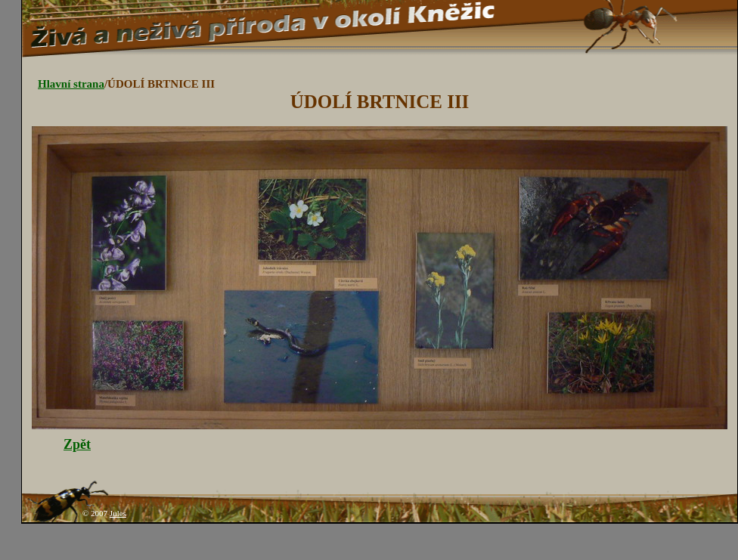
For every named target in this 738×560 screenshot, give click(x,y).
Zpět (77, 444)
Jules (118, 513)
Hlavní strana (71, 84)
